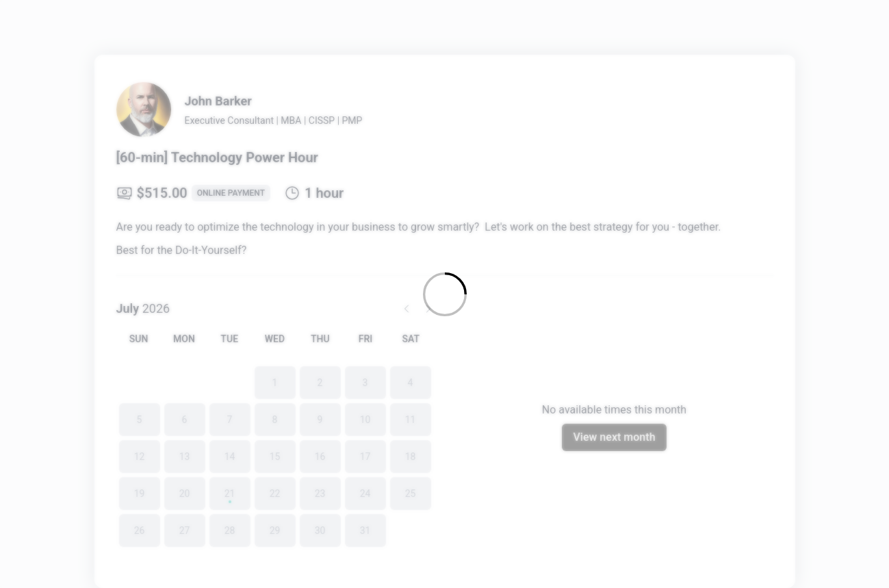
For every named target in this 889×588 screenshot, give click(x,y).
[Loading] (444, 294)
